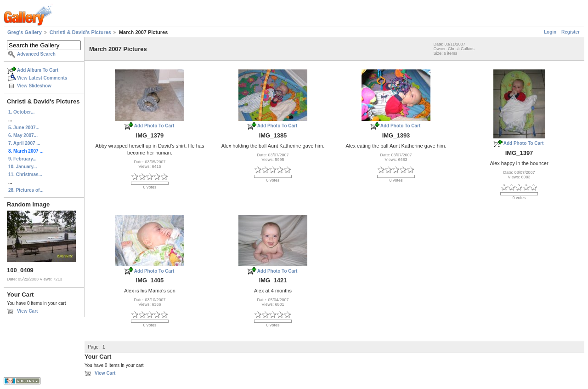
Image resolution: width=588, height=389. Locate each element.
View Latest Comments (42, 78)
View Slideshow (34, 86)
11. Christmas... (25, 174)
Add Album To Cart (38, 70)
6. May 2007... (23, 135)
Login (550, 32)
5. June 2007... (24, 128)
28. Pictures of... (26, 190)
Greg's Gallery (25, 32)
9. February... (23, 159)
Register (571, 32)
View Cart (27, 311)
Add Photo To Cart (154, 126)
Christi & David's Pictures (80, 32)
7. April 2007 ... (24, 143)
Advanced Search (36, 54)
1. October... (21, 112)
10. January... (23, 167)
